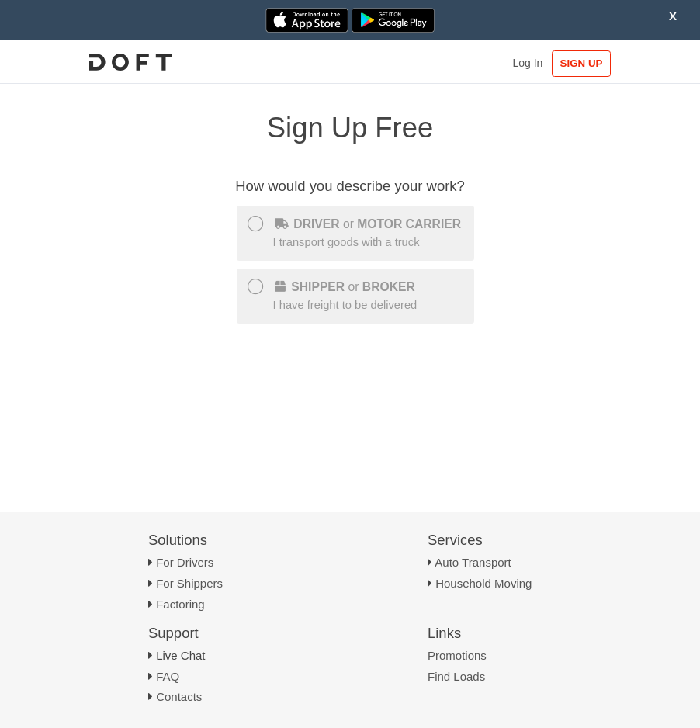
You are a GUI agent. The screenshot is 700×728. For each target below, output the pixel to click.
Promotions (457, 655)
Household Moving (483, 583)
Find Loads (456, 676)
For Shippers (189, 583)
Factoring (180, 604)
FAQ (168, 676)
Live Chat (180, 655)
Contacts (179, 697)
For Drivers (185, 562)
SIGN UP (582, 63)
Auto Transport (473, 562)
